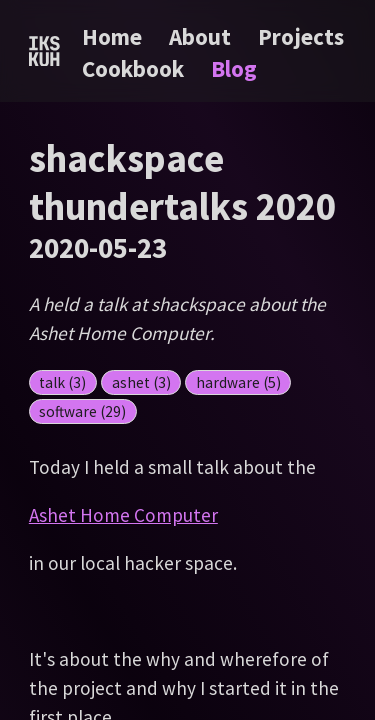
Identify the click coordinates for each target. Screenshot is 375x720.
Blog (234, 68)
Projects (301, 36)
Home (112, 36)
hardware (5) (238, 382)
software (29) (82, 411)
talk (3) (62, 382)
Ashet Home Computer (123, 515)
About (202, 36)
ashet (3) (141, 382)
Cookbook (135, 68)
